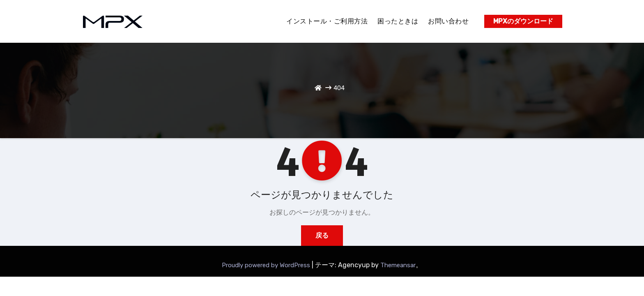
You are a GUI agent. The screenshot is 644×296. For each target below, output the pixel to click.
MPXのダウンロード (523, 21)
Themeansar (398, 265)
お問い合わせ (448, 21)
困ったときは (398, 21)
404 (339, 88)
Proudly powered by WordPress (267, 265)
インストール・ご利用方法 (327, 21)
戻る (322, 235)
